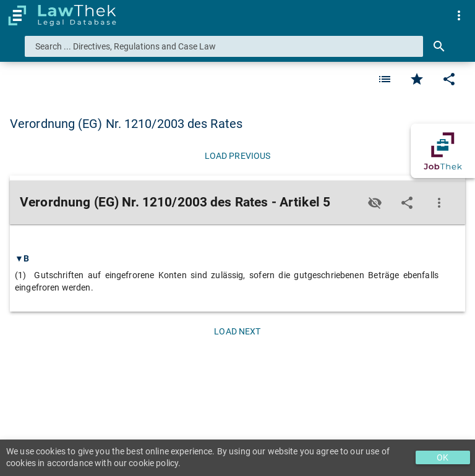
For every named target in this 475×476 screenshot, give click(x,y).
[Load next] (237, 331)
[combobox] (224, 46)
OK (443, 457)
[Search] (439, 46)
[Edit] (449, 79)
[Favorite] (385, 79)
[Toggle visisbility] (375, 203)
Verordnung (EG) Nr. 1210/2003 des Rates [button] (126, 124)
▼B (22, 258)
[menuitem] (459, 15)
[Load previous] (237, 156)
